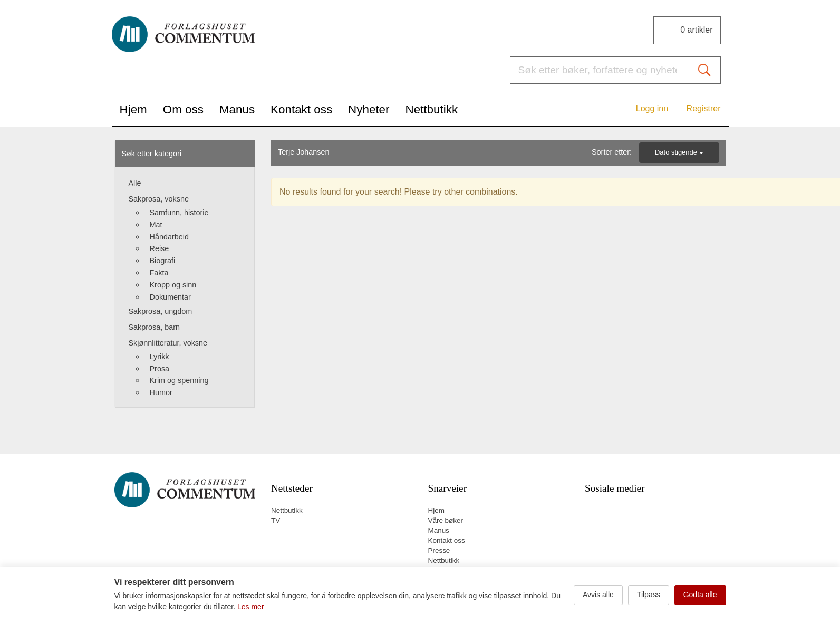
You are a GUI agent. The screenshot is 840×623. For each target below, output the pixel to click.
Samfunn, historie (179, 213)
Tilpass (649, 595)
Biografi (163, 261)
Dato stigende (679, 152)
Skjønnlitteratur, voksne (168, 343)
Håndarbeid (169, 237)
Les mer (251, 607)
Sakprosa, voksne (159, 199)
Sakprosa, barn (155, 327)
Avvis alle (598, 595)
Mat (156, 225)
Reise (160, 248)
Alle (135, 183)
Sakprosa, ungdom (161, 311)
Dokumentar (170, 297)
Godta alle (700, 595)
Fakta (159, 273)
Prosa (160, 369)
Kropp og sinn (173, 285)
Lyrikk (160, 357)
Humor (161, 392)
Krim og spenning (179, 380)
